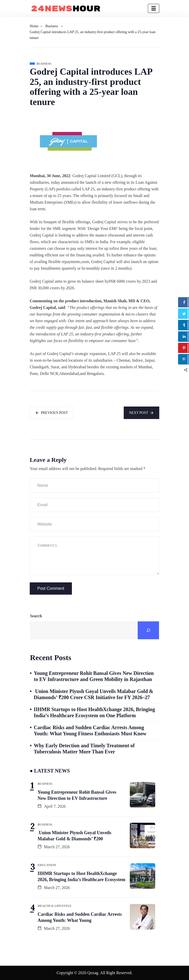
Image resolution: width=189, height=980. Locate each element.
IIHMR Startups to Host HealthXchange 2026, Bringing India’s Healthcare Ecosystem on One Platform (94, 712)
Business (52, 26)
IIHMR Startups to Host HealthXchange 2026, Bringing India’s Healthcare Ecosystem (82, 877)
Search (36, 616)
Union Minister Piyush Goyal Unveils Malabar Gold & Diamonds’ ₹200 (74, 836)
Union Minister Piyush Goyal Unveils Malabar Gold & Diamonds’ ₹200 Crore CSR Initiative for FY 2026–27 (93, 694)
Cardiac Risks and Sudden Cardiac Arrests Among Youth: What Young (80, 917)
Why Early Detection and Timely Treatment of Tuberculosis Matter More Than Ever (84, 749)
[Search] (148, 630)
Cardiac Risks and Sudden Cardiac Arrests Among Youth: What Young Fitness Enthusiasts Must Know (90, 730)
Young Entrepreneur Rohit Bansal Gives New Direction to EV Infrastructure (77, 795)
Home (34, 26)
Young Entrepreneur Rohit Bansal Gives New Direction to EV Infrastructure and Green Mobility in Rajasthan (94, 676)
